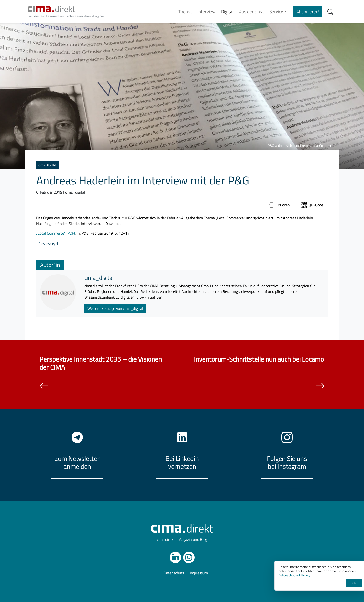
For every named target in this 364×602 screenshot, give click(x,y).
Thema (185, 12)
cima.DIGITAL (47, 165)
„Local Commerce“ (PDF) (56, 233)
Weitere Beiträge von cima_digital (115, 308)
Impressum (199, 573)
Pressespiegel (48, 243)
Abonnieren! (308, 12)
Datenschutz (174, 573)
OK (354, 583)
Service (276, 12)
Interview (206, 12)
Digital (227, 12)
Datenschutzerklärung (294, 575)
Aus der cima (251, 12)
